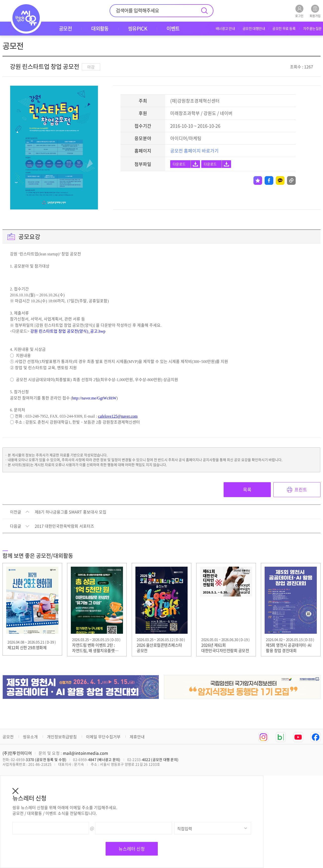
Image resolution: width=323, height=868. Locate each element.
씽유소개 (30, 737)
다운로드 (179, 164)
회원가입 (315, 11)
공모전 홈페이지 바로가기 (194, 151)
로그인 (299, 11)
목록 (247, 490)
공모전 (8, 737)
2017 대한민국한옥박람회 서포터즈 (64, 526)
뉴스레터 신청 (132, 849)
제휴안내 (137, 737)
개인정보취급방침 (62, 737)
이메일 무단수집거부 (103, 737)
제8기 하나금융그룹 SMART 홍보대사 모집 (71, 512)
